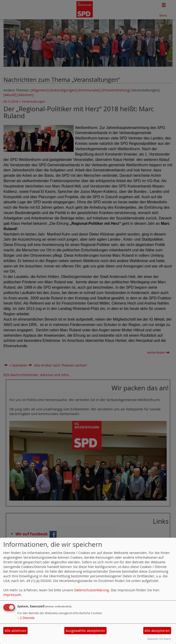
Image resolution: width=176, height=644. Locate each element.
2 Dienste (26, 618)
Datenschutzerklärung (92, 590)
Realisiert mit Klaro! (159, 639)
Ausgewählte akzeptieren (85, 631)
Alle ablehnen (16, 631)
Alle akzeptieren (157, 631)
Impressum (12, 595)
